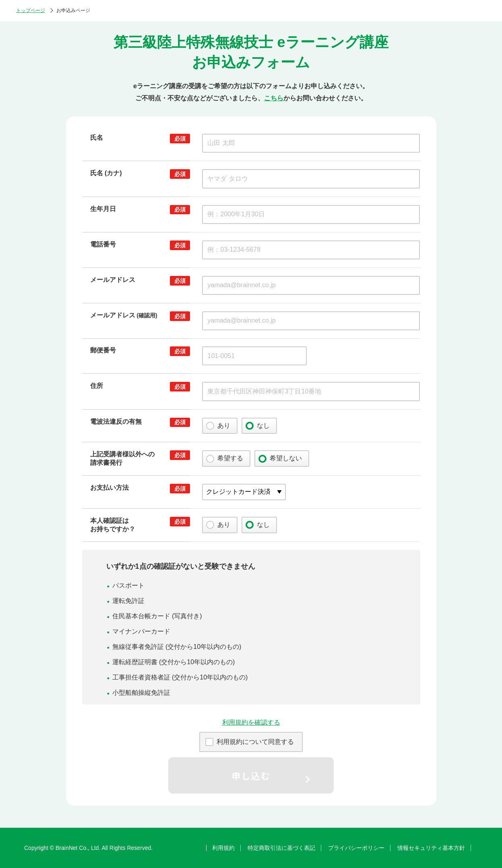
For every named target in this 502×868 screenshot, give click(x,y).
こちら (274, 98)
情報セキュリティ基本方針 (431, 848)
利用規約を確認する (251, 722)
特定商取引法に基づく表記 (281, 848)
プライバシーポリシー (356, 848)
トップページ (31, 10)
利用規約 (223, 848)
